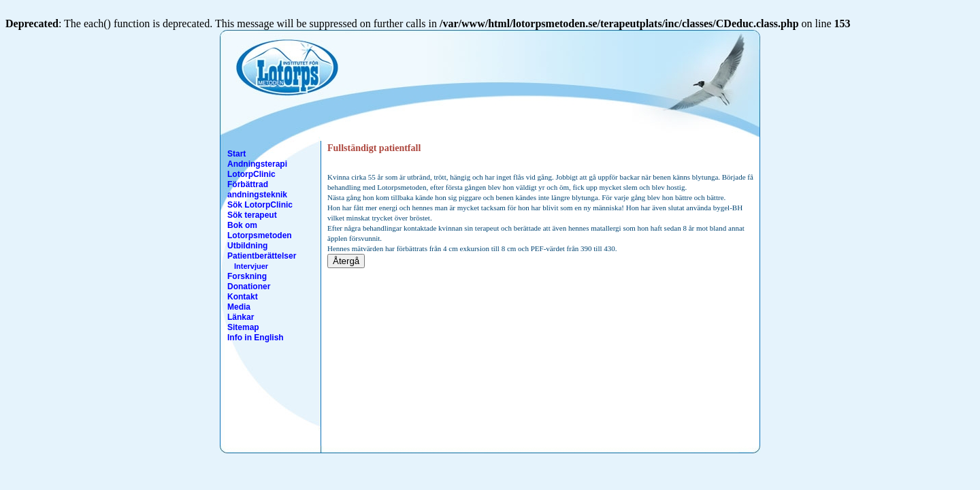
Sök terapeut (252, 215)
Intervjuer (251, 266)
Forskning (247, 276)
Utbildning (247, 246)
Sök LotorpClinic (260, 205)
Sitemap (243, 327)
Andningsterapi (257, 164)
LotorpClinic (251, 174)
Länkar (241, 317)
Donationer (249, 287)
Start (236, 154)
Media (239, 307)
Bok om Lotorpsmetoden (260, 230)
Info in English (256, 338)
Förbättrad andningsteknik (257, 190)
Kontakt (243, 297)
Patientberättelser (262, 256)
